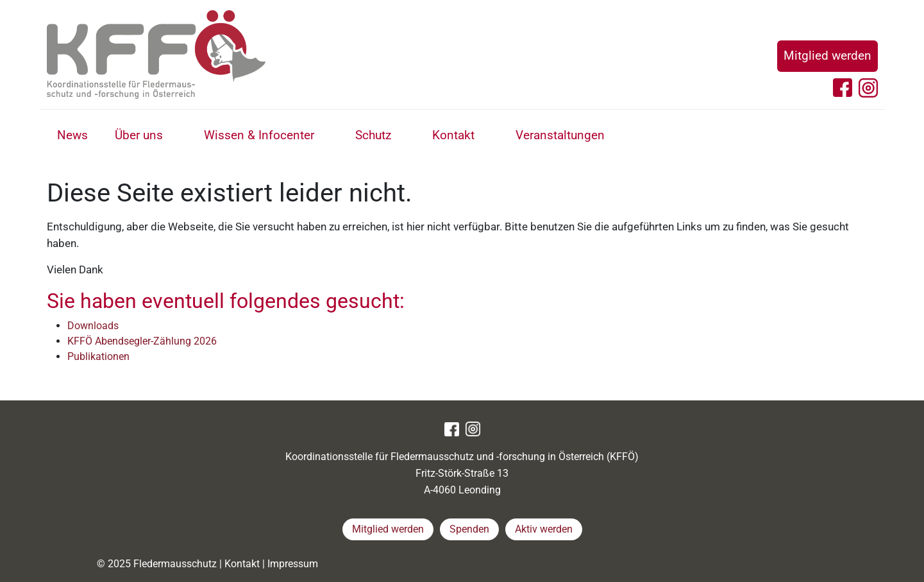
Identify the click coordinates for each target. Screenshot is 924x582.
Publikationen (98, 356)
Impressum (293, 564)
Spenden (469, 529)
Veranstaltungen (560, 135)
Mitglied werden (827, 56)
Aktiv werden (544, 529)
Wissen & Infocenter (259, 135)
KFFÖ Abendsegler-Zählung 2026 (142, 341)
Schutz (373, 135)
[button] (177, 137)
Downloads (93, 326)
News (72, 135)
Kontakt (453, 135)
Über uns (139, 135)
